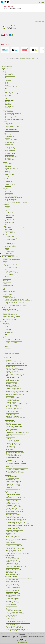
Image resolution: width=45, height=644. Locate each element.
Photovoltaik (8, 103)
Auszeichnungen (9, 332)
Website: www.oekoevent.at (13, 413)
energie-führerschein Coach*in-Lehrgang (14, 302)
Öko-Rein (7, 266)
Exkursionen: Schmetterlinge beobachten (16, 498)
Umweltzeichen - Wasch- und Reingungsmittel (17, 629)
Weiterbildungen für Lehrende (10, 315)
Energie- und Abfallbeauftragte (14, 595)
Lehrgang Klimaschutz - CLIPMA (14, 486)
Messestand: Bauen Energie (13, 398)
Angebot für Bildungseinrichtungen (11, 260)
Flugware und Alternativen (11, 141)
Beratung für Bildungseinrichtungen (12, 316)
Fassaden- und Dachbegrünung (12, 168)
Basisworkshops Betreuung (13, 581)
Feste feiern (7, 138)
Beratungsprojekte (9, 420)
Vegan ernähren (8, 158)
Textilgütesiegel (8, 229)
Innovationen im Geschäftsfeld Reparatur (16, 566)
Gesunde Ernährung (9, 143)
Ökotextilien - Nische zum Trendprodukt (16, 614)
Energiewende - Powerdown (13, 594)
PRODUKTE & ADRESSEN (8, 255)
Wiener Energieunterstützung (13, 471)
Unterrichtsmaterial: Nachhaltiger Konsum (16, 522)
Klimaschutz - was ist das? (11, 199)
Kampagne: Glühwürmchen (13, 379)
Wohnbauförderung (9, 108)
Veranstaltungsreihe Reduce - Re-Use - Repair (17, 468)
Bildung (6, 491)
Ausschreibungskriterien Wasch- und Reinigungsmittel (19, 578)
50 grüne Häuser (10, 557)
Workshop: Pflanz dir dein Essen (14, 552)
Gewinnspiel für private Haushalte (14, 341)
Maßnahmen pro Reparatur (13, 568)
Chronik (5, 338)
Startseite (23, 59)
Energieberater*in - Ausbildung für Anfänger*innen (17, 299)
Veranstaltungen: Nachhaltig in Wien (15, 530)
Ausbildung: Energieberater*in (13, 478)
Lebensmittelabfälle (9, 147)
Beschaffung (6, 263)
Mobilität (5, 284)
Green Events (6, 287)
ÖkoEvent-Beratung (11, 454)
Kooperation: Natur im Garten (13, 384)
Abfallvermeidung (9, 74)
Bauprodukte (8, 95)
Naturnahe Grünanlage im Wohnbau (15, 451)
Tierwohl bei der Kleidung (11, 238)
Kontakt (34, 60)
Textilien (5, 226)
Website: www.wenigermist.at (13, 536)
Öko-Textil (7, 277)
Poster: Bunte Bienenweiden (13, 401)
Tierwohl (5, 235)
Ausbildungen (8, 475)
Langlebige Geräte (11, 446)
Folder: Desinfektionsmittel (13, 377)
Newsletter (7, 348)
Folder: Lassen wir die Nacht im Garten (15, 376)
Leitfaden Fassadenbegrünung (13, 388)
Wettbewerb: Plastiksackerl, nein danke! (16, 418)
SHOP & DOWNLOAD (7, 253)
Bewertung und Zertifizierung (10, 264)
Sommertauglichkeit (10, 106)
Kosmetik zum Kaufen (10, 185)
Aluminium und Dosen (10, 76)
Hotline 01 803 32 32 (11, 422)
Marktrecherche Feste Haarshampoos (15, 393)
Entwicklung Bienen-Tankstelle (13, 499)
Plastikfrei (7, 85)
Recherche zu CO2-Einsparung (13, 570)
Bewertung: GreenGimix (12, 589)
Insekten (7, 208)
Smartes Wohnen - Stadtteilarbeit (14, 465)
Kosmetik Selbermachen (10, 183)
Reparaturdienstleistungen (9, 291)
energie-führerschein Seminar (12, 304)
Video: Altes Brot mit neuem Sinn (14, 408)
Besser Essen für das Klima (13, 584)
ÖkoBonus (9, 609)
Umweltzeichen (7, 293)
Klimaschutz (6, 188)
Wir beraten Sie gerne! (7, 6)
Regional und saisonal (10, 154)
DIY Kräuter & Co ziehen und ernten (13, 113)
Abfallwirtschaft (7, 258)
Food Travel (9, 502)
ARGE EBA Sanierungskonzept (13, 425)
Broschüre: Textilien (11, 367)
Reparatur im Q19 (10, 460)
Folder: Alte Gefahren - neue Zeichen (15, 373)
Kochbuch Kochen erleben (12, 381)
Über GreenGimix (10, 274)
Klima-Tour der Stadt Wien (12, 504)
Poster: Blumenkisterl (11, 402)
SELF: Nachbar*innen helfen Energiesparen (16, 463)
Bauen (5, 91)
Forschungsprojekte (9, 556)
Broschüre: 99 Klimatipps (12, 371)
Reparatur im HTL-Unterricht (13, 505)
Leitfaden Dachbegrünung (12, 387)
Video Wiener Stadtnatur (12, 532)
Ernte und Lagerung (9, 136)
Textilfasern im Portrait (10, 233)
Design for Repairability (12, 496)
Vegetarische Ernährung (10, 160)
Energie (5, 122)
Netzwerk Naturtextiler (12, 606)
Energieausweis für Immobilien (12, 126)
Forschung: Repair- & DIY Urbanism (15, 565)
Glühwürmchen (10, 212)
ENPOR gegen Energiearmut (13, 562)
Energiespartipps (9, 123)
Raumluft (5, 288)
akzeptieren (22, 639)
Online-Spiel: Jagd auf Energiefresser (15, 507)
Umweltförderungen (8, 295)
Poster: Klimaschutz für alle (13, 407)
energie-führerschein (11, 480)
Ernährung (6, 281)
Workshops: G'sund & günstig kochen (15, 549)
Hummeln (9, 214)
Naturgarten (8, 171)
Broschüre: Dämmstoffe (12, 368)
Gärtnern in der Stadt (10, 170)
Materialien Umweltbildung (10, 309)
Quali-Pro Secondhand (12, 615)
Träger (6, 328)
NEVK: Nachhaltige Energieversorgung (15, 453)
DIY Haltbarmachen (9, 112)
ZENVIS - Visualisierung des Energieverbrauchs (17, 553)
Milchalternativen (9, 152)
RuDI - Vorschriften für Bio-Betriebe (15, 612)
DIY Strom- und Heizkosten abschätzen (14, 119)
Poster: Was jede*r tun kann (13, 405)
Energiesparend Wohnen (12, 563)
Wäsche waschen (9, 231)
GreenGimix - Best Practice (13, 273)
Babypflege (7, 180)
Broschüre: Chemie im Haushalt (14, 362)
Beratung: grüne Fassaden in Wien (14, 426)
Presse (30, 60)
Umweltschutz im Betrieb (11, 577)
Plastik (6, 84)
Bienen (8, 211)
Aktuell (5, 70)
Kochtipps (7, 146)
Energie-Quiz (9, 436)
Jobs (27, 60)
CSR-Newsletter (7, 279)
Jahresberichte (8, 331)
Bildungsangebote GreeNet (13, 493)
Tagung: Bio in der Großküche (13, 515)
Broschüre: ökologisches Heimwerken (15, 363)
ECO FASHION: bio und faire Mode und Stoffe (15, 228)
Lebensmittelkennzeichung (11, 149)
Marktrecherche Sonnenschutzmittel (15, 394)
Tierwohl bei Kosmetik (10, 240)
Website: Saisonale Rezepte (13, 416)
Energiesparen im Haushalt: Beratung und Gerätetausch (19, 432)
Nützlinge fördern (9, 173)
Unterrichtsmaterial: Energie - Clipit (14, 518)
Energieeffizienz (7, 282)
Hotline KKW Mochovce (12, 442)
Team (4, 336)
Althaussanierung (9, 92)
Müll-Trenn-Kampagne (11, 601)
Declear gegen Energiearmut (13, 560)
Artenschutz (8, 206)
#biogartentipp (8, 164)
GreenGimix (7, 270)
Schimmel (7, 250)
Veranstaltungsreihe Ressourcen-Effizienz (16, 631)
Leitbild (6, 326)
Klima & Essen (8, 190)
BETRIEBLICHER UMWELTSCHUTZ (10, 257)
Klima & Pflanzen (9, 195)
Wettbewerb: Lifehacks (12, 538)
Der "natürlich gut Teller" (12, 592)
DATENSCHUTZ (35, 59)
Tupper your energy (11, 467)
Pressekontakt (8, 355)
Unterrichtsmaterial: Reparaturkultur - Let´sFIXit (18, 524)
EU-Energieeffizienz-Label (11, 129)
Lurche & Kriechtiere (10, 219)
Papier (6, 82)
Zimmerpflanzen (9, 176)
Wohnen (5, 242)
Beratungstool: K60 (11, 428)
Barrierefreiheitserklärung (16, 60)
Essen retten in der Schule (12, 501)
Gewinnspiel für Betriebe (12, 343)
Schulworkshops (7, 313)
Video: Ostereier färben (12, 410)
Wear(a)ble (9, 535)
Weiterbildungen (7, 296)
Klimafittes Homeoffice (10, 246)
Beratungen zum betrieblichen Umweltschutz (17, 583)
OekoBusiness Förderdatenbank (14, 611)
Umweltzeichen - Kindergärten (13, 626)
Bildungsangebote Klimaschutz (14, 494)
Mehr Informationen (22, 642)
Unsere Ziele (8, 325)
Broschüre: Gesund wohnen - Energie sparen (17, 365)
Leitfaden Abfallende (11, 385)
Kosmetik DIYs (8, 181)
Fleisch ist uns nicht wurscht (11, 140)
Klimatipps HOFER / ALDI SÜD (13, 443)
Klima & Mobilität (9, 193)
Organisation (6, 323)
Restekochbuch (10, 618)
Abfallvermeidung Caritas (12, 580)
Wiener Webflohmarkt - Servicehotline (15, 473)
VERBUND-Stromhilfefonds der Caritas (15, 470)
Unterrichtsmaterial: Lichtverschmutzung (16, 519)
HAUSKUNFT (9, 439)
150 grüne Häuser (10, 423)
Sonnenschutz (8, 186)
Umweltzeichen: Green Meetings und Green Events (18, 623)
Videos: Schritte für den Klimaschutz (13, 198)
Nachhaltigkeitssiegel (11, 604)
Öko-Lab (8, 608)
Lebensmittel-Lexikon (10, 150)
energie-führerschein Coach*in (13, 481)
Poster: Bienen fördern (11, 399)
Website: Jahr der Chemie (12, 412)
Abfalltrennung (8, 73)
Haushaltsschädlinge (10, 245)
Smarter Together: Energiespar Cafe (15, 510)
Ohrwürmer (9, 217)
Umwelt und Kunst (10, 516)
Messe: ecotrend (10, 396)
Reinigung (5, 290)
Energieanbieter (8, 128)
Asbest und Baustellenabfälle (12, 94)
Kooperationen (8, 329)
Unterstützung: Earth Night (12, 457)
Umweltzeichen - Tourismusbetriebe (15, 628)
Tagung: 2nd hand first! (12, 513)
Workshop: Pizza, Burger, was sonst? (15, 546)
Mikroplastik (8, 81)
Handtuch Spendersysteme (13, 598)
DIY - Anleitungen (7, 110)
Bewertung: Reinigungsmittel (13, 591)
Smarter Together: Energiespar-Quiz (15, 511)
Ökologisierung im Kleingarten (13, 456)
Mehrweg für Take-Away (12, 600)
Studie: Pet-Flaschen (11, 571)
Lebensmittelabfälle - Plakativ (13, 448)
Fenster (6, 98)
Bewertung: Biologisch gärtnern (14, 587)
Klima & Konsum (9, 191)
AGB (24, 60)
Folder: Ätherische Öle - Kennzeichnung (15, 374)
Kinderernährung (9, 144)
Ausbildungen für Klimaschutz (12, 201)
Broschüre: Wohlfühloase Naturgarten (15, 370)
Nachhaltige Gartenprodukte (13, 603)
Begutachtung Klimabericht (13, 559)
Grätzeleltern (9, 487)
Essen (4, 133)
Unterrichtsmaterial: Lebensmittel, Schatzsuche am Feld (19, 525)
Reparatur (7, 88)
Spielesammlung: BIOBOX (12, 508)
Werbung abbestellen (10, 251)
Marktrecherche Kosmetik (12, 390)
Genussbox (9, 597)
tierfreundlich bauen (9, 222)
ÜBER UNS (4, 322)
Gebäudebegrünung (9, 100)
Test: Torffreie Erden (11, 573)
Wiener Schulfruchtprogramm (13, 544)
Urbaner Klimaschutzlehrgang (13, 489)
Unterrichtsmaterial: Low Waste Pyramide (16, 521)
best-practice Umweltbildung (10, 318)
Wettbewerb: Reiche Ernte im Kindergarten (16, 539)
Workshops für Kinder (11, 547)
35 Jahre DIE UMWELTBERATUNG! (13, 339)
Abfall (5, 71)
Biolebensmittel (8, 135)
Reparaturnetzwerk (11, 459)
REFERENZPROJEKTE (8, 357)
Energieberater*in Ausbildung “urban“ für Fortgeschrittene (18, 301)
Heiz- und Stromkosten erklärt (12, 131)
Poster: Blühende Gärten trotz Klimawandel (16, 404)
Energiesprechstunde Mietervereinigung (16, 434)
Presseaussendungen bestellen (12, 353)
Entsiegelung (8, 167)
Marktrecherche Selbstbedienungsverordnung (17, 391)
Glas (6, 78)
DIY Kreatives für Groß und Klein (12, 115)
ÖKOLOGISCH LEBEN (7, 68)
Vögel (6, 224)
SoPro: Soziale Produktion (12, 620)
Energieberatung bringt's (12, 429)
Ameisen (8, 209)
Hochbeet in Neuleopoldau (13, 440)
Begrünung (6, 261)
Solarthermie (8, 105)
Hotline (6, 346)
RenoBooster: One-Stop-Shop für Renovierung (17, 462)
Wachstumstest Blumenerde (13, 574)
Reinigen (7, 248)
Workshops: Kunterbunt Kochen (14, 550)
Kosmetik (5, 178)
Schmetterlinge (10, 215)
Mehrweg (7, 79)
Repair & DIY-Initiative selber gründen (14, 87)
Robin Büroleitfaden (11, 617)
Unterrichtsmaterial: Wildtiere (13, 529)
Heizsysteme (8, 102)
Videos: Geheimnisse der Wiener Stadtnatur (15, 311)
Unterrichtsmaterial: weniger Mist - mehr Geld (17, 527)
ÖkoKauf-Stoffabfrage (12, 267)
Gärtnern (5, 162)
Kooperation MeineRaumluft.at (14, 445)
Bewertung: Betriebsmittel (12, 586)
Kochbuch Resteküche (11, 382)
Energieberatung (9, 125)
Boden (6, 165)
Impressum (28, 59)
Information (7, 359)
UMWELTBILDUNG (6, 308)
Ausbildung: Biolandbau (12, 477)
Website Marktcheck (11, 415)
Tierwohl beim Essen (10, 236)
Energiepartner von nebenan (13, 484)
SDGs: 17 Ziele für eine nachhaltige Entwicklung (16, 202)
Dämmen (7, 97)
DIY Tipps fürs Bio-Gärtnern (11, 116)
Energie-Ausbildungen (10, 298)
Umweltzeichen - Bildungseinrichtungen (16, 621)
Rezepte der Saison (9, 155)
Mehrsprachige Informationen (10, 319)
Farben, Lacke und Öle (10, 243)
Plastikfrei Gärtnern (9, 174)
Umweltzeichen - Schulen (12, 625)
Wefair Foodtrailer (11, 542)
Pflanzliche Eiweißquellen (11, 157)
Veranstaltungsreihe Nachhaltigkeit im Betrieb (16, 305)
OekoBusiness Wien (8, 285)
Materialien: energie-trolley (13, 483)
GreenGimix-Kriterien (11, 271)
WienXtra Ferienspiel (11, 541)
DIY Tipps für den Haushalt (11, 118)
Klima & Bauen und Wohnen (11, 196)
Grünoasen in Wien (11, 437)
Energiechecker (10, 431)
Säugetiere (7, 221)
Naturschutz (6, 205)
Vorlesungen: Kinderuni (12, 533)
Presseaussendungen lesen (11, 352)
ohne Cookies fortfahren (23, 641)
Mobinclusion (9, 449)
